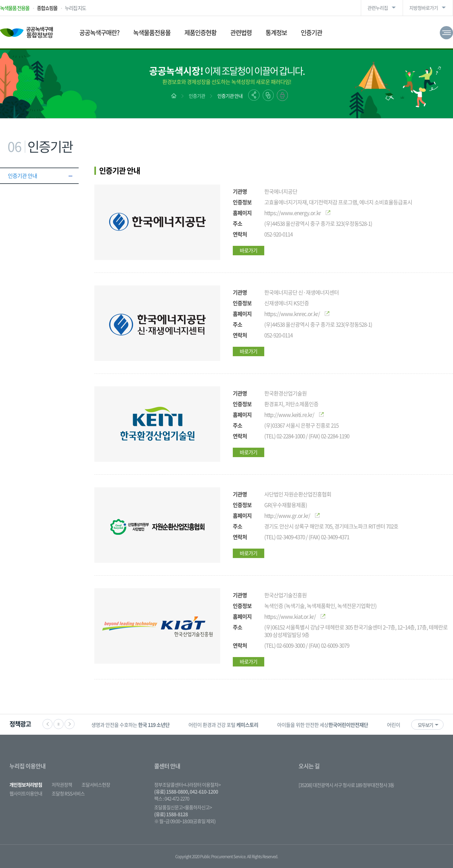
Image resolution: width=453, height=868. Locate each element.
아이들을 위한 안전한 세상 (323, 725)
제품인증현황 (200, 33)
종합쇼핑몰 (47, 8)
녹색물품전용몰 (152, 33)
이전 (48, 724)
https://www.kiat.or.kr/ (295, 616)
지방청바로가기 (424, 8)
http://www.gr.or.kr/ (292, 515)
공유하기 (254, 95)
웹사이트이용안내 (26, 793)
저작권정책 (62, 785)
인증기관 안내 (230, 96)
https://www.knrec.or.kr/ (297, 314)
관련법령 (241, 33)
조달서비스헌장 (96, 785)
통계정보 (276, 33)
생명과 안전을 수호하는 (130, 725)
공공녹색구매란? (99, 33)
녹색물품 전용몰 (15, 8)
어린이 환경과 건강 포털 (223, 725)
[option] (130, 724)
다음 (70, 724)
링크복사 (268, 95)
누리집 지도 (75, 8)
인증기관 (311, 33)
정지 (59, 724)
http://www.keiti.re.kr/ (294, 415)
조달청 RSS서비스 (68, 793)
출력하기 (282, 95)
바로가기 (249, 250)
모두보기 (425, 725)
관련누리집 (378, 8)
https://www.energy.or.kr (297, 213)
